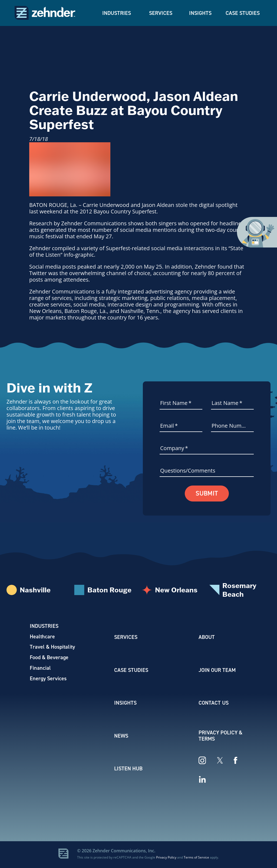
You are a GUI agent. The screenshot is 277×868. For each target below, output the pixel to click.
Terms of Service (196, 858)
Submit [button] (207, 494)
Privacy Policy (166, 858)
